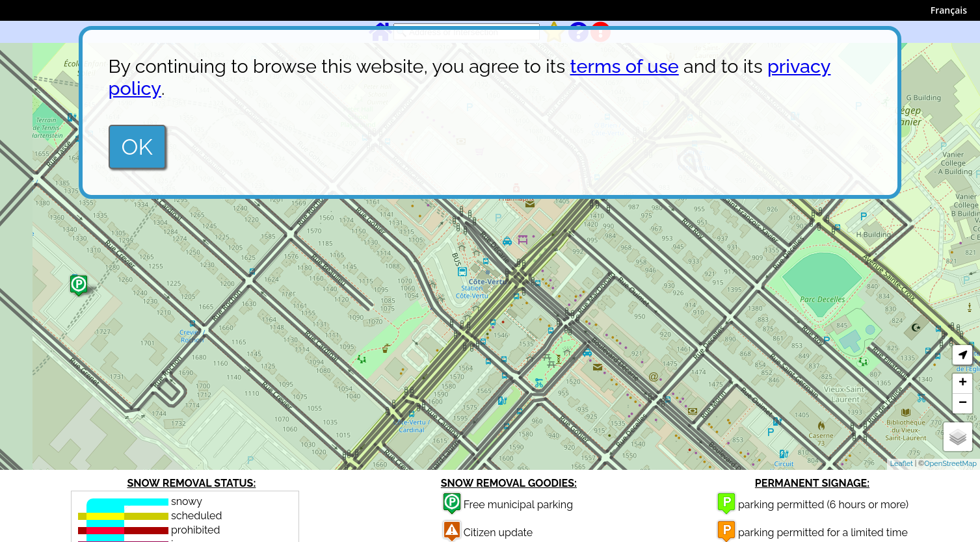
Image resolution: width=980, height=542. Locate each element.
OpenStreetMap (950, 464)
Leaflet (902, 464)
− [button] (963, 404)
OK (137, 147)
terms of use (625, 66)
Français (949, 10)
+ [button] (963, 383)
